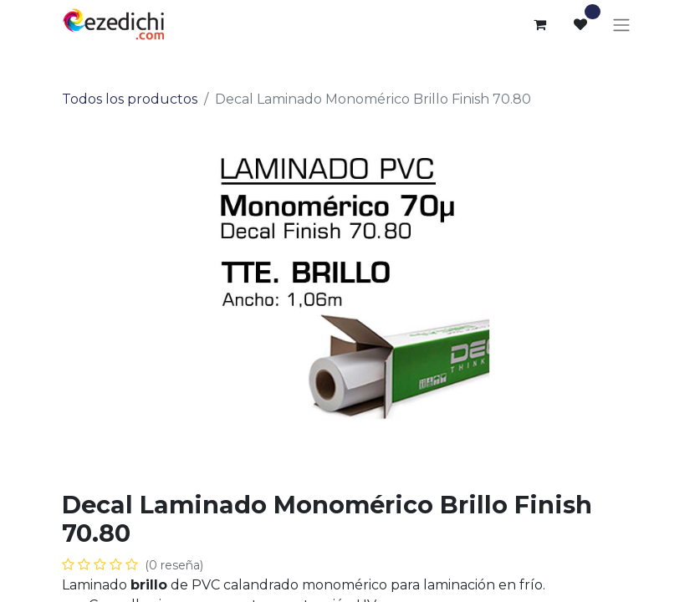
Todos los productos (130, 99)
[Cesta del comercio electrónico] (540, 24)
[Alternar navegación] (621, 25)
